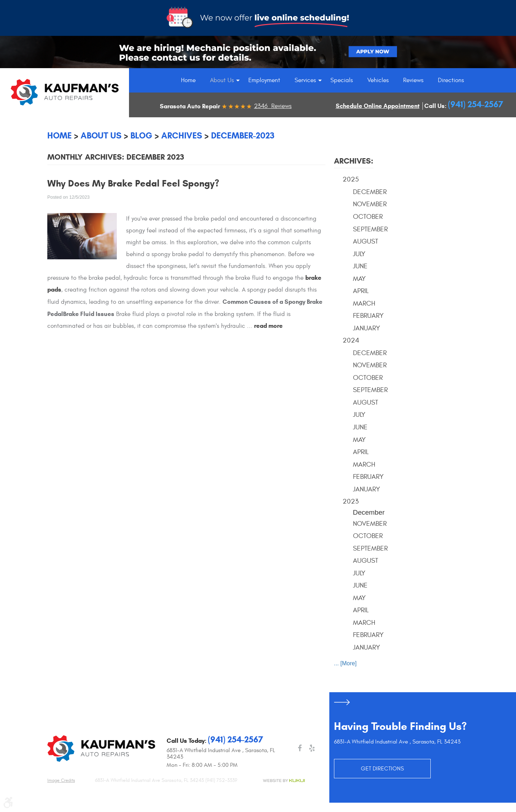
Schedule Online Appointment (378, 106)
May (359, 279)
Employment (264, 80)
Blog (141, 136)
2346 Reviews (273, 106)
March (364, 303)
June (360, 266)
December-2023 (243, 136)
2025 (351, 179)
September (370, 229)
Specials (342, 80)
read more (268, 326)
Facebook (300, 748)
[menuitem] (188, 80)
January (367, 328)
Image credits (61, 780)
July (359, 254)
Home (188, 80)
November (370, 204)
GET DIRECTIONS (382, 769)
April (361, 291)
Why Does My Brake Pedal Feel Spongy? (133, 183)
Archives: (354, 161)
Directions (451, 80)
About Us (222, 80)
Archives (182, 136)
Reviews (413, 80)
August (365, 241)
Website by (284, 781)
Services (305, 80)
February (368, 316)
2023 (351, 501)
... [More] (345, 663)
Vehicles (378, 80)
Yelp (312, 748)
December (370, 192)
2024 (351, 340)
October (368, 217)
